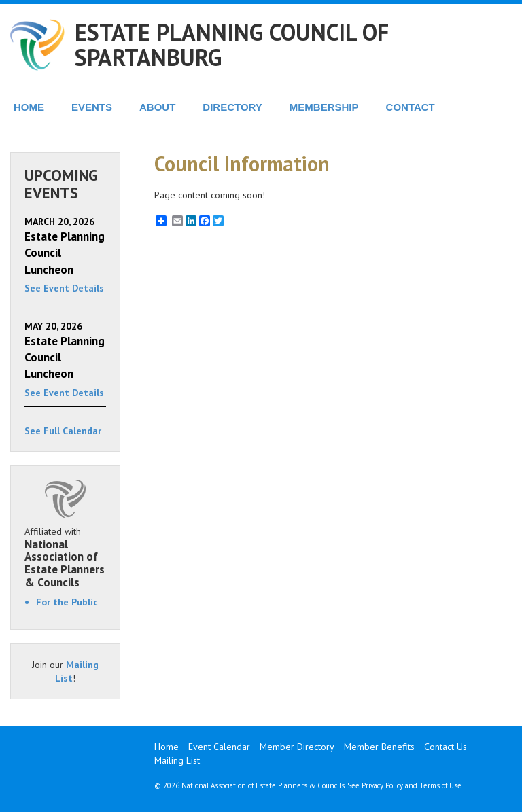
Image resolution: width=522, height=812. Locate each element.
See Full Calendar (63, 431)
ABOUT (157, 107)
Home (167, 747)
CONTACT (411, 107)
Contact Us (446, 747)
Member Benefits (379, 747)
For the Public (67, 602)
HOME (29, 107)
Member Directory (297, 747)
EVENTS (92, 107)
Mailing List (177, 760)
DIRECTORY (232, 107)
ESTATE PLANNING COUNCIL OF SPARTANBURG (232, 45)
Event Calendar (219, 747)
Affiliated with (65, 557)
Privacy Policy (382, 785)
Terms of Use (440, 785)
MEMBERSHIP (324, 107)
